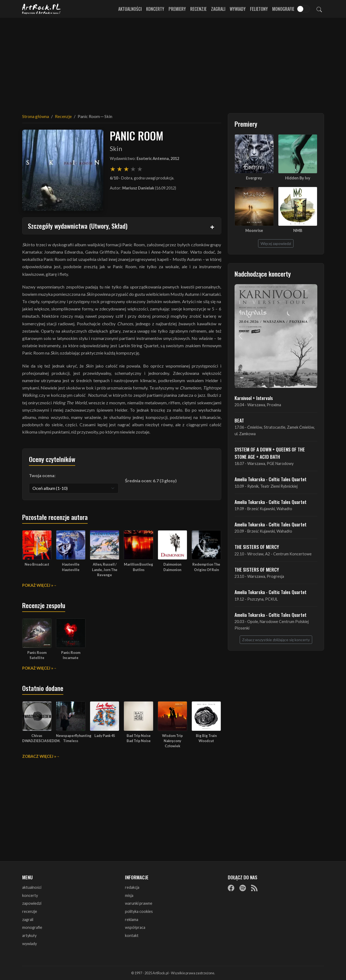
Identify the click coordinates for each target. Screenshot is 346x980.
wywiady (29, 944)
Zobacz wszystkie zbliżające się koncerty (276, 640)
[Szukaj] (319, 9)
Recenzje (198, 9)
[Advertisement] (173, 62)
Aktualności (130, 9)
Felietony (259, 9)
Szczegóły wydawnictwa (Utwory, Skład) (78, 226)
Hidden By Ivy (298, 178)
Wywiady (238, 9)
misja (129, 895)
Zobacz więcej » (39, 756)
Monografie (283, 9)
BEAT (239, 420)
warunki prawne (139, 903)
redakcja (132, 887)
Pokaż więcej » (38, 585)
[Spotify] (243, 888)
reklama (132, 920)
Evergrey (254, 178)
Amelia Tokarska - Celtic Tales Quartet (271, 479)
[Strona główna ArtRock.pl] (42, 9)
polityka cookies (139, 911)
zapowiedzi (32, 903)
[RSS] (254, 888)
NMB (298, 230)
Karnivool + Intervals (254, 398)
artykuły (29, 935)
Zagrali (218, 9)
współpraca (135, 927)
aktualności (32, 887)
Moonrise (254, 230)
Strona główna (36, 116)
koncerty (30, 895)
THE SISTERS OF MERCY (257, 547)
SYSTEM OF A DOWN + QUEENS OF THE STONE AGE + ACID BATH (270, 453)
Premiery (177, 9)
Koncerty (155, 9)
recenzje (30, 911)
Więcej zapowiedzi (276, 243)
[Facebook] (231, 888)
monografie (32, 927)
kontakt (132, 935)
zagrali (28, 920)
